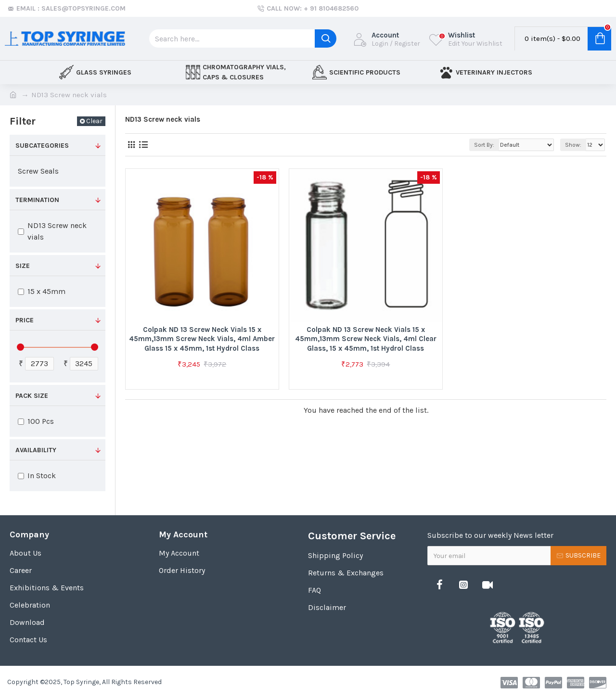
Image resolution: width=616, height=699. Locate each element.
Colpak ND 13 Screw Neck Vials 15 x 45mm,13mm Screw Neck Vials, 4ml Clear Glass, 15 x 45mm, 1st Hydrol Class (366, 339)
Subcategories (42, 146)
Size (23, 266)
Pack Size (32, 396)
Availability (36, 450)
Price (25, 320)
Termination (37, 200)
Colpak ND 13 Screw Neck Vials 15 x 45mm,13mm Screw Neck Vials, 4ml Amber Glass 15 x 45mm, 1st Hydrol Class (202, 339)
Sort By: (484, 145)
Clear (94, 121)
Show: (573, 145)
